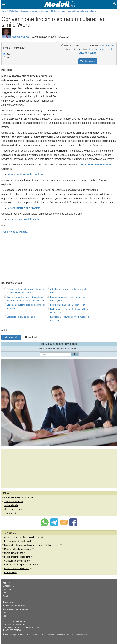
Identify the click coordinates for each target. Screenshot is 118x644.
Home (4, 11)
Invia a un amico (11, 337)
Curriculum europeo (14, 553)
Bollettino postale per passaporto (20, 565)
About (6, 593)
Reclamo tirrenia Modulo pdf (18, 541)
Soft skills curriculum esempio (21, 317)
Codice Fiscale (11, 505)
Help (5, 612)
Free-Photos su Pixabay (15, 232)
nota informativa (106, 46)
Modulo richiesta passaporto (18, 549)
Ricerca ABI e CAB (13, 509)
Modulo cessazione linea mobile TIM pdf (24, 537)
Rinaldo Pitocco (21, 37)
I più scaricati (10, 513)
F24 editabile (10, 572)
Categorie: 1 (8, 586)
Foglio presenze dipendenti (17, 557)
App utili (6, 582)
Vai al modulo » (88, 61)
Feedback (31, 337)
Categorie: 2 (8, 589)
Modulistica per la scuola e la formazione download (29, 11)
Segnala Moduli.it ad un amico (18, 498)
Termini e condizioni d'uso (14, 606)
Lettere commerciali (13, 502)
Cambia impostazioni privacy (15, 609)
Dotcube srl (20, 622)
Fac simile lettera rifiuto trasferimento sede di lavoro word (32, 545)
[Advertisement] (90, 90)
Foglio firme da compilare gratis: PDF (68, 305)
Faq (5, 616)
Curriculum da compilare (16, 561)
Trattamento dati (10, 602)
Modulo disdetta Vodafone (17, 569)
